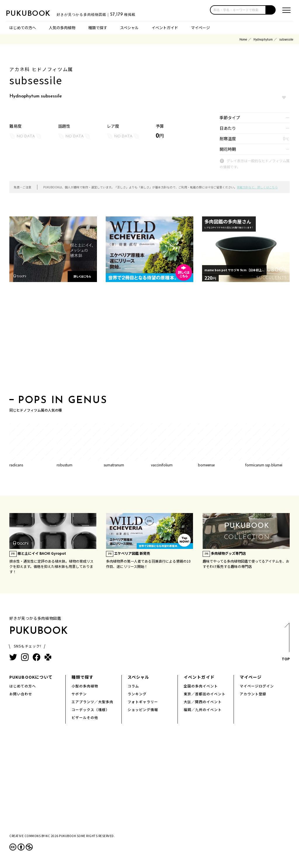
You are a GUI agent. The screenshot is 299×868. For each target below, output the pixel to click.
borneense (206, 465)
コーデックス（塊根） (91, 709)
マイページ (200, 28)
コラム (133, 686)
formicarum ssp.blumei (264, 465)
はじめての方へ (23, 28)
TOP (285, 644)
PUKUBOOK (35, 13)
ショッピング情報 (143, 709)
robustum (65, 465)
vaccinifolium (162, 465)
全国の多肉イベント (201, 686)
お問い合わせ (21, 694)
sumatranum (114, 465)
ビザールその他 (85, 717)
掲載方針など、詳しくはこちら (257, 187)
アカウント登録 (253, 694)
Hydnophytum (263, 39)
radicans (16, 465)
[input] (238, 10)
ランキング (137, 694)
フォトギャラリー (143, 702)
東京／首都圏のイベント (205, 694)
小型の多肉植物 (85, 686)
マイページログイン (257, 686)
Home (243, 39)
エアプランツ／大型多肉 (92, 702)
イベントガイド (165, 28)
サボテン (79, 694)
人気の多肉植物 (62, 28)
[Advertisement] (149, 340)
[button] (271, 10)
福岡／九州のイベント (203, 709)
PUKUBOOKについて (31, 677)
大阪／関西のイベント (203, 702)
